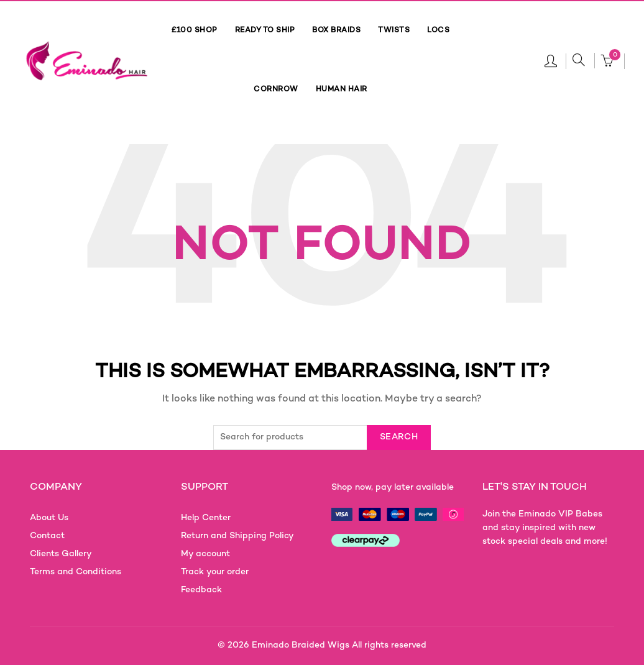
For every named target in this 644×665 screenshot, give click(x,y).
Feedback (201, 590)
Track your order (215, 572)
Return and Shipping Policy (237, 536)
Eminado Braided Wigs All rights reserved (339, 645)
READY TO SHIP (265, 31)
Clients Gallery (61, 554)
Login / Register (551, 60)
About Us (49, 518)
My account (205, 554)
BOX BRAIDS (336, 31)
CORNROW (276, 90)
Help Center (206, 518)
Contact (47, 536)
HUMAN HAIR (342, 90)
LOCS (438, 31)
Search (399, 437)
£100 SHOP (195, 31)
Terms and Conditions (76, 572)
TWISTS (394, 31)
